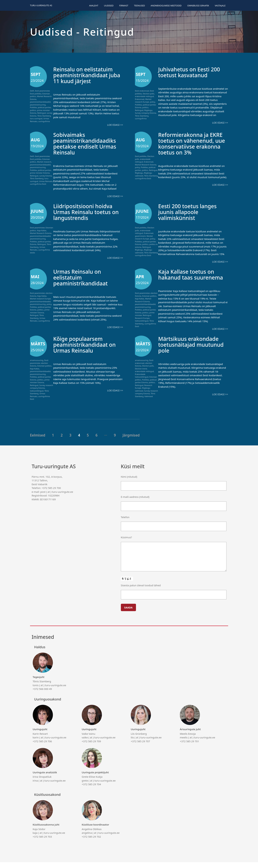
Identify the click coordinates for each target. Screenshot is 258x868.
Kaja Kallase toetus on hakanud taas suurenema (189, 277)
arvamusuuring (37, 366)
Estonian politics (149, 296)
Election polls (149, 94)
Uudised (109, 6)
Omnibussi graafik (198, 6)
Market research (44, 162)
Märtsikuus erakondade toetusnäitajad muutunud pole (192, 350)
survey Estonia (45, 176)
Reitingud (41, 113)
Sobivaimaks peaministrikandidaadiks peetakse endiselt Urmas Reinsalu (88, 143)
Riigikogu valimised (143, 395)
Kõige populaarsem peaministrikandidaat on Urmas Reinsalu (88, 350)
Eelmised (38, 441)
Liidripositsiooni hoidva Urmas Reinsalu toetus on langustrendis (86, 212)
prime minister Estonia (40, 173)
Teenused (139, 6)
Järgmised (131, 441)
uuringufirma (44, 121)
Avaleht (94, 6)
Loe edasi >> (115, 125)
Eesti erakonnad (142, 91)
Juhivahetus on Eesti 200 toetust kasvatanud (192, 72)
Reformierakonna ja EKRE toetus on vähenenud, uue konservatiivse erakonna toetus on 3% (193, 146)
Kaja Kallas (42, 230)
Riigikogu (148, 110)
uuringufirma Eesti (38, 184)
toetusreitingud (142, 321)
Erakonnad (140, 99)
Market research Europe (143, 101)
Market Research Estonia (146, 165)
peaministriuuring (38, 105)
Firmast (124, 6)
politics (33, 110)
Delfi (32, 91)
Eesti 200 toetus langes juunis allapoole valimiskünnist (191, 212)
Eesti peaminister (42, 91)
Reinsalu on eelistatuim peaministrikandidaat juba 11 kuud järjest (86, 75)
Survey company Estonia (146, 113)
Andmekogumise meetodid (166, 6)
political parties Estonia (146, 387)
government (140, 236)
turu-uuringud (36, 118)
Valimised (149, 402)
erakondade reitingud (144, 96)
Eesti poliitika (36, 94)
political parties (44, 107)
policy (153, 102)
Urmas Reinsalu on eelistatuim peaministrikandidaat (83, 277)
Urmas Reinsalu (46, 181)
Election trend (141, 374)
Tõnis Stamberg (44, 116)
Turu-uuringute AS (41, 5)
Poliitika (33, 107)
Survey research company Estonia (42, 393)
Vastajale (220, 6)
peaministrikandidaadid (40, 102)
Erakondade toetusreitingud (142, 381)
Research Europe (142, 318)
